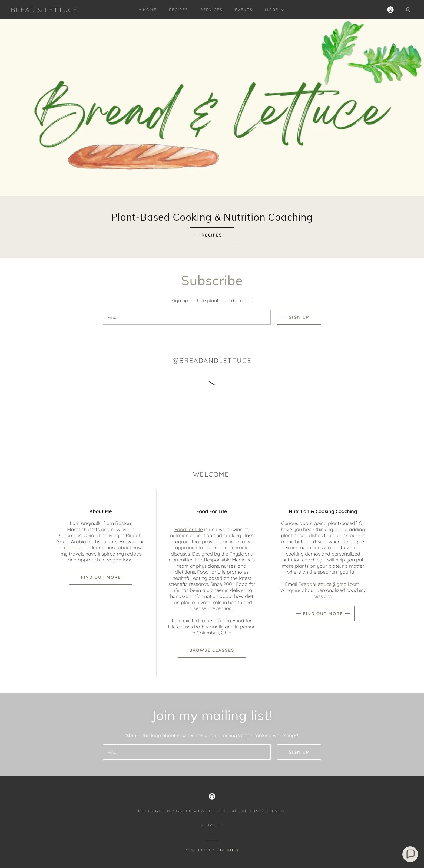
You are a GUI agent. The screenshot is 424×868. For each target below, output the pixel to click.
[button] (273, 10)
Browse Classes (212, 650)
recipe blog (72, 548)
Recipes (212, 235)
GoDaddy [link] (228, 850)
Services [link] (211, 10)
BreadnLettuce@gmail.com (329, 584)
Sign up (299, 317)
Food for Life (189, 529)
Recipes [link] (178, 10)
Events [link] (244, 10)
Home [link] (150, 10)
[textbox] (187, 317)
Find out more (101, 577)
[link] (44, 10)
